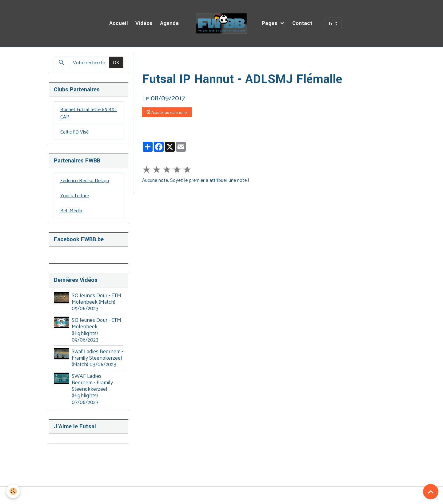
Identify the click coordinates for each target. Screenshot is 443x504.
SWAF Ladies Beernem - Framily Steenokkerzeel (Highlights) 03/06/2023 (92, 389)
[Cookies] (13, 491)
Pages (270, 23)
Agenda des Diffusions (186, 59)
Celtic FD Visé (74, 132)
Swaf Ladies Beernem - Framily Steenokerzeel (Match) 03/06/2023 (98, 358)
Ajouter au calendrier (167, 112)
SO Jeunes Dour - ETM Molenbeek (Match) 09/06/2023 (96, 302)
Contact (302, 23)
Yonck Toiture (75, 195)
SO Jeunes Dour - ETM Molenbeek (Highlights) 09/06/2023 (96, 329)
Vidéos (144, 23)
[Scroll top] (431, 492)
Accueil (119, 23)
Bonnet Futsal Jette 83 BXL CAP (89, 113)
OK (116, 62)
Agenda (169, 23)
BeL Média (71, 210)
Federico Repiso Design (85, 180)
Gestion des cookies (221, 495)
